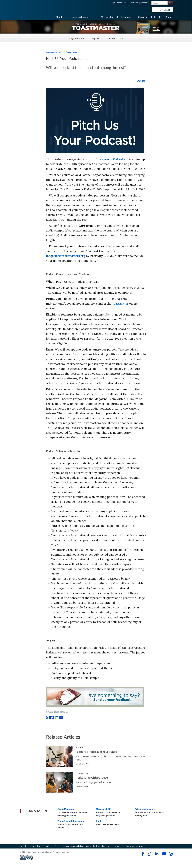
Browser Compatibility (73, 846)
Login (113, 3)
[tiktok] (138, 81)
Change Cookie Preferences (137, 846)
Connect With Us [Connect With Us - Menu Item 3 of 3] (115, 37)
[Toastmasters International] (28, 10)
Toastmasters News (54, 52)
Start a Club (133, 3)
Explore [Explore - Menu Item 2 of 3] (96, 37)
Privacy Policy (34, 846)
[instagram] (145, 81)
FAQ (22, 846)
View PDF (156, 30)
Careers (118, 846)
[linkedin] (140, 81)
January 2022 (72, 52)
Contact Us (145, 3)
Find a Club (122, 3)
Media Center (104, 846)
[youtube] (143, 81)
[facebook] (136, 81)
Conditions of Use (52, 846)
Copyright (90, 846)
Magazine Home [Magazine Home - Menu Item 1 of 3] (77, 37)
